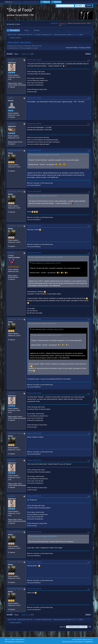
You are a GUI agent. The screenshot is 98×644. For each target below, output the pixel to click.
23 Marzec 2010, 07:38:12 (34, 319)
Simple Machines (20, 639)
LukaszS (12, 124)
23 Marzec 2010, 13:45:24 (34, 562)
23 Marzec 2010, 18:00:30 (34, 589)
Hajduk (11, 98)
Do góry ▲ (90, 639)
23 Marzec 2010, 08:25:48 (34, 460)
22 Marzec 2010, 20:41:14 (34, 226)
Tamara (11, 253)
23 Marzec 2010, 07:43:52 (34, 393)
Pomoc (74, 639)
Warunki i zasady (82, 639)
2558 (32, 54)
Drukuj (88, 54)
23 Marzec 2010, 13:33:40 (34, 532)
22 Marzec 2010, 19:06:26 (34, 98)
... (29, 54)
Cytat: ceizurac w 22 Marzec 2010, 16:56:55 (43, 196)
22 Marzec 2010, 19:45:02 (34, 124)
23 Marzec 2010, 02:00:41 (34, 253)
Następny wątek (85, 48)
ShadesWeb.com (20, 642)
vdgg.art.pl (63, 23)
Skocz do (62, 627)
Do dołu (10, 54)
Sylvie (81, 35)
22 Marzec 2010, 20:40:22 (34, 191)
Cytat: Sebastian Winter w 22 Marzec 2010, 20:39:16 (46, 257)
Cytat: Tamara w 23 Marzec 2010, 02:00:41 (43, 324)
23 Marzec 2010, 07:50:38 (34, 433)
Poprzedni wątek (72, 48)
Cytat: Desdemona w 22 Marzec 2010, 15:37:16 (45, 155)
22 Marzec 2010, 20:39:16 (34, 150)
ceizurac (12, 60)
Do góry (10, 615)
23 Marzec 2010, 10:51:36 (34, 496)
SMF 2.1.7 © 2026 (10, 639)
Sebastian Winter (15, 150)
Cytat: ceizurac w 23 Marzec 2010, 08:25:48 (43, 536)
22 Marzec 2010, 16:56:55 (34, 60)
